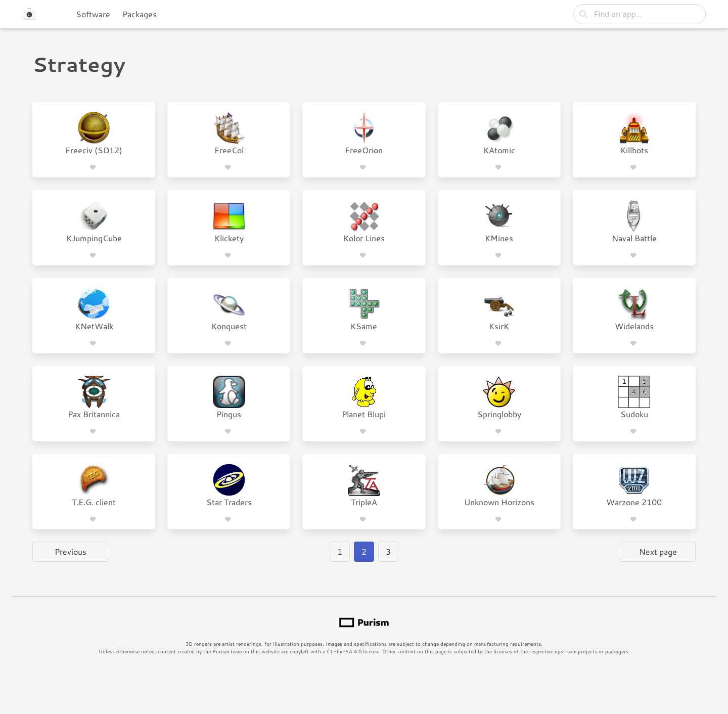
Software (93, 14)
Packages (140, 14)
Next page (658, 551)
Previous (71, 551)
